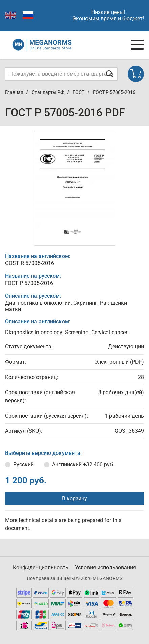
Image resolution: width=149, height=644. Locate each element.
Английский (83, 465)
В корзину (74, 498)
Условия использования (106, 568)
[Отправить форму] (110, 74)
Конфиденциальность (41, 568)
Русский (23, 465)
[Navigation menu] (137, 45)
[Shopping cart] (136, 74)
